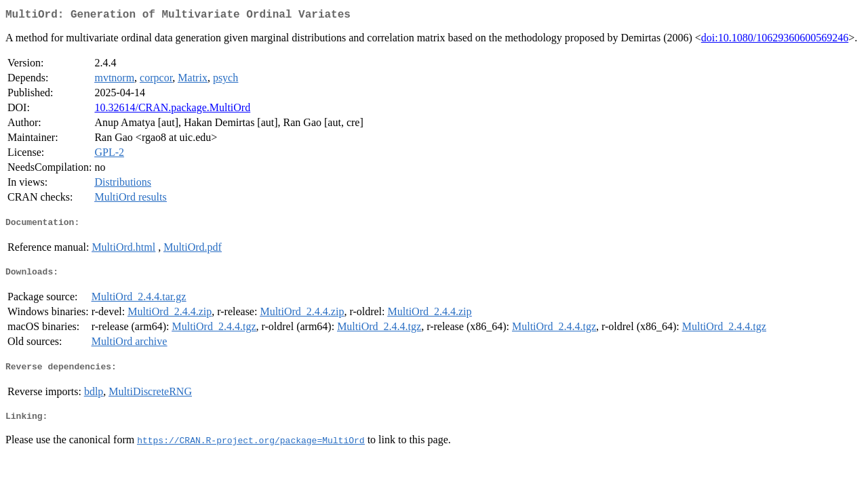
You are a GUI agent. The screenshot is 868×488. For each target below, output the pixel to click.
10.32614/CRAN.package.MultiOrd (172, 110)
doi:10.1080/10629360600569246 (775, 40)
